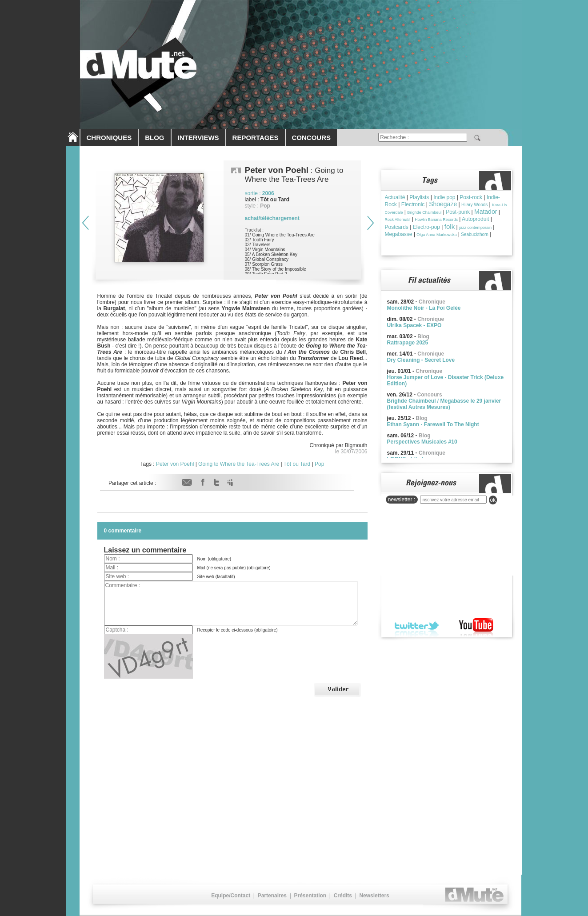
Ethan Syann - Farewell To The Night (433, 424)
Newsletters (374, 896)
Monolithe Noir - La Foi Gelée (424, 308)
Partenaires (272, 896)
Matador (486, 212)
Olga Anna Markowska (436, 235)
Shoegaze (443, 204)
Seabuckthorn (475, 234)
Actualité (395, 197)
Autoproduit (475, 219)
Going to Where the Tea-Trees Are (239, 464)
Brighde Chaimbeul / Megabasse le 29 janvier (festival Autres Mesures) (444, 404)
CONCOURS (312, 138)
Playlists (419, 197)
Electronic (413, 204)
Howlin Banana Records (436, 220)
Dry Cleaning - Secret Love (421, 360)
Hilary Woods (474, 205)
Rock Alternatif (398, 220)
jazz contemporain (475, 228)
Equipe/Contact (231, 896)
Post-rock (471, 197)
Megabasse (399, 234)
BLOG (154, 138)
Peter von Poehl (175, 464)
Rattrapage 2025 (408, 343)
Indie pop (444, 197)
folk (450, 226)
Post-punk (458, 212)
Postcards (397, 227)
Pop (319, 464)
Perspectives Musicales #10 (422, 442)
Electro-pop (426, 227)
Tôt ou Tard (297, 464)
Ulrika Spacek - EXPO (414, 325)
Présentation (310, 896)
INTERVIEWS (198, 138)
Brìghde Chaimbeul (424, 212)
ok (493, 500)
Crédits (343, 896)
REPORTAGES (256, 138)
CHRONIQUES (109, 138)
